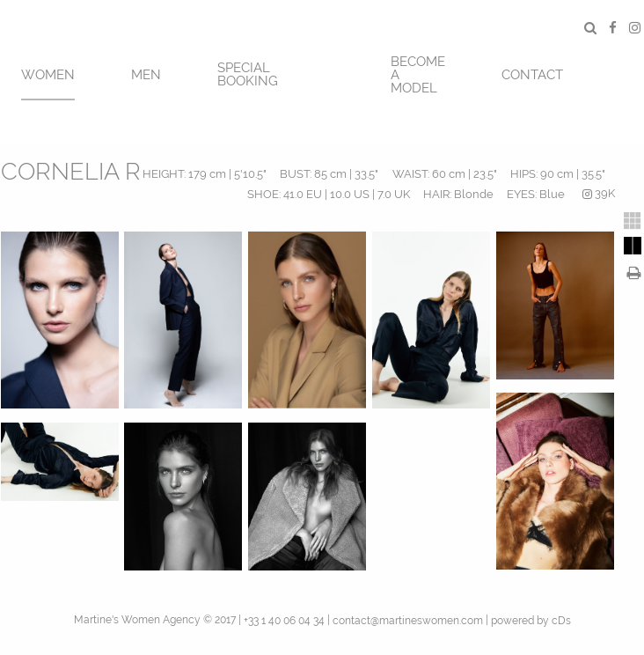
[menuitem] (48, 73)
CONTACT (532, 75)
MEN (146, 75)
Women (48, 75)
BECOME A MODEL (418, 75)
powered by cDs (531, 621)
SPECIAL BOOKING (248, 74)
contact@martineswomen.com (408, 621)
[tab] (633, 221)
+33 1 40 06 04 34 (284, 621)
